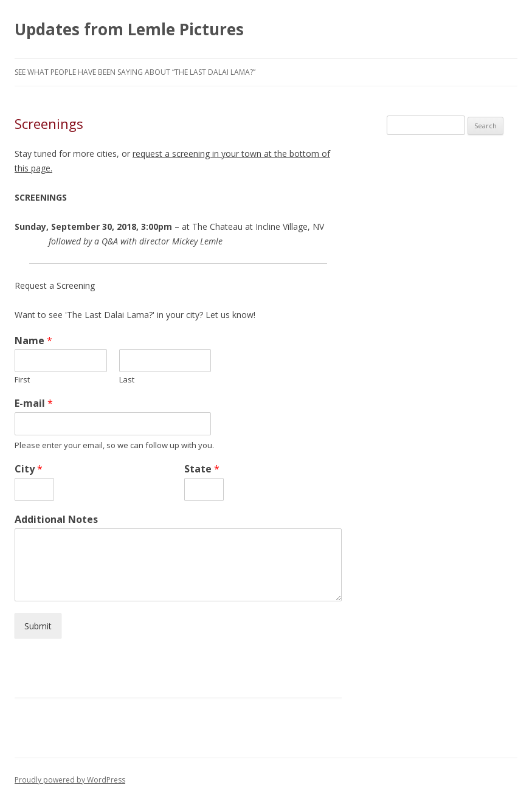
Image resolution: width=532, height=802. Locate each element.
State (202, 469)
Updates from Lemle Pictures (129, 29)
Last (127, 380)
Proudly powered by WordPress (70, 780)
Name (33, 341)
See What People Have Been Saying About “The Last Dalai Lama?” (135, 72)
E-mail (34, 403)
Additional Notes (56, 520)
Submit (38, 626)
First (22, 380)
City (29, 469)
